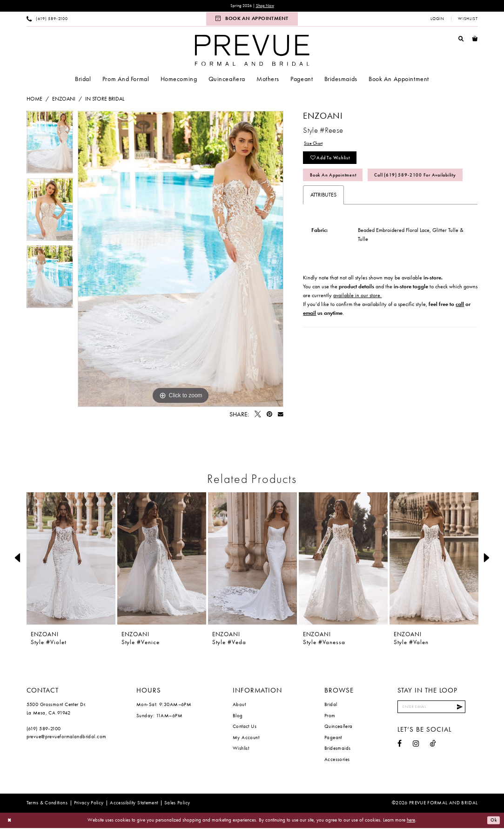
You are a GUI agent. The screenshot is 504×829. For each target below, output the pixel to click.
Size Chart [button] (316, 145)
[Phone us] (47, 20)
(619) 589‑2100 (44, 729)
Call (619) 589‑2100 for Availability (361, 201)
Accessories (337, 760)
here (411, 821)
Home (34, 100)
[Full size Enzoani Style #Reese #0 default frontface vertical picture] (181, 260)
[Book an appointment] (252, 20)
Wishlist (241, 749)
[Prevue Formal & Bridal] (252, 51)
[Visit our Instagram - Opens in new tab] (416, 747)
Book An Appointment (339, 181)
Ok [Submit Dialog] (493, 821)
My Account (246, 738)
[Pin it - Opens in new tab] (269, 415)
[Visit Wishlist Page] (467, 20)
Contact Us (245, 727)
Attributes (323, 222)
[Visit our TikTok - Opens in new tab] (433, 747)
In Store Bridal (105, 100)
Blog (238, 716)
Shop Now (268, 6)
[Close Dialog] (10, 821)
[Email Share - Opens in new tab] (281, 415)
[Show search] (461, 40)
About (239, 705)
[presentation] (71, 559)
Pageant (333, 738)
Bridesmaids (338, 749)
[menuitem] (47, 20)
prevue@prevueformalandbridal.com (67, 737)
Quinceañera (339, 727)
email (309, 340)
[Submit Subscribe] (470, 709)
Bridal (331, 705)
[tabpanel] (50, 146)
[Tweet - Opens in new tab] (258, 415)
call (460, 331)
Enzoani (64, 100)
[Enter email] (437, 709)
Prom (330, 716)
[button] (438, 20)
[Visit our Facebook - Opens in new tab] (400, 747)
